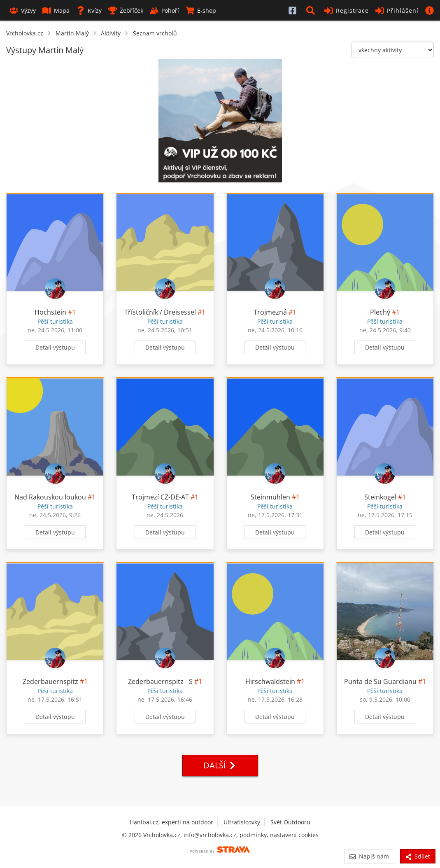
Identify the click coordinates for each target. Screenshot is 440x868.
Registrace (347, 10)
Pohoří (164, 10)
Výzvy (23, 10)
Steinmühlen (270, 497)
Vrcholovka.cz (25, 33)
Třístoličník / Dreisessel (160, 312)
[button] (312, 10)
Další (220, 765)
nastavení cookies (294, 835)
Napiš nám (369, 856)
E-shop (201, 10)
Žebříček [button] (126, 10)
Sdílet (418, 856)
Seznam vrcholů (155, 33)
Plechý (380, 312)
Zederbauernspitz (50, 681)
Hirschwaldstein (270, 681)
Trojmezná (270, 312)
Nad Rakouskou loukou (50, 497)
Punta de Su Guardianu (380, 681)
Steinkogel (380, 497)
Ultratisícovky (242, 822)
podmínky (253, 835)
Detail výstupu (55, 347)
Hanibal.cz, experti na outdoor (171, 822)
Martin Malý (72, 33)
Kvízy (89, 10)
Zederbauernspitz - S (160, 681)
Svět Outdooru (290, 822)
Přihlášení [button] (397, 10)
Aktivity (111, 33)
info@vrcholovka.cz (210, 835)
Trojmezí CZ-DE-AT (160, 497)
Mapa (56, 10)
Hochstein (50, 312)
